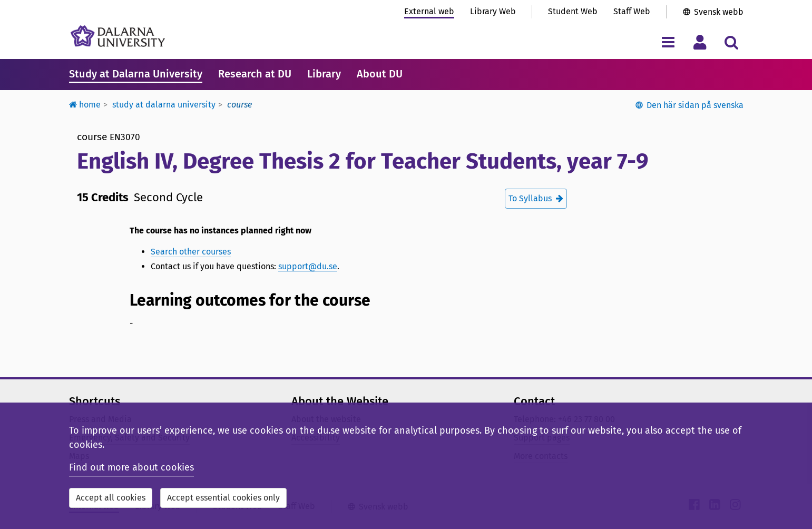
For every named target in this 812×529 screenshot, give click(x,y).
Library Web (493, 11)
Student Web (573, 11)
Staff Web (632, 11)
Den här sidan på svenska (695, 105)
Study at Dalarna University (136, 74)
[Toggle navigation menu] (668, 42)
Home (85, 105)
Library (324, 74)
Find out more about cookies (131, 467)
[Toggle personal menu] (700, 42)
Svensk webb (719, 12)
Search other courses (191, 252)
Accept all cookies (111, 498)
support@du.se (308, 266)
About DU (380, 74)
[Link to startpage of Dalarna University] (118, 36)
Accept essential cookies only (223, 498)
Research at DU (255, 74)
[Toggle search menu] (732, 42)
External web (429, 11)
